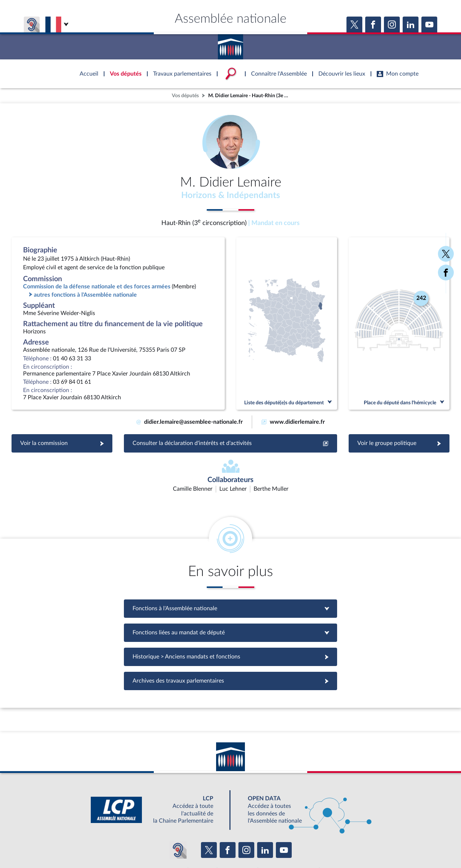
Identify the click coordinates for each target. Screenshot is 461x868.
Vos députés (185, 96)
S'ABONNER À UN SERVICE (259, 828)
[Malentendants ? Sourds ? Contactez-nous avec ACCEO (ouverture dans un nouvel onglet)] (178, 807)
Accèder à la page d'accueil (230, 44)
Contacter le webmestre (258, 844)
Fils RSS (295, 844)
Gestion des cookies (326, 844)
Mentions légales (132, 844)
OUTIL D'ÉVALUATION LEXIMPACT (336, 828)
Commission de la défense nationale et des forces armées (97, 287)
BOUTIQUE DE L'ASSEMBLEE (114, 828)
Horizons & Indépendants (231, 195)
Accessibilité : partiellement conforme (191, 844)
